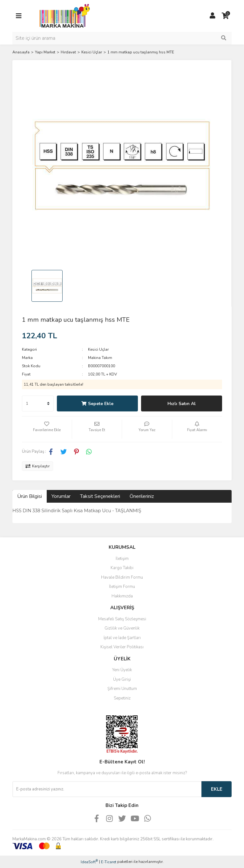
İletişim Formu (122, 587)
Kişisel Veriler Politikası (122, 647)
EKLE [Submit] (217, 789)
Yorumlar (61, 496)
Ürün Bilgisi (30, 496)
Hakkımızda (122, 596)
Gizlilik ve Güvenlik (122, 628)
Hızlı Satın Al (182, 404)
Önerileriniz (142, 496)
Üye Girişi (122, 679)
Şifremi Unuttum (122, 689)
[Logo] (63, 16)
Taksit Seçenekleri (100, 496)
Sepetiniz (122, 698)
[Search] (122, 38)
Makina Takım (100, 358)
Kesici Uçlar (98, 349)
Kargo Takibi (122, 568)
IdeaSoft (89, 862)
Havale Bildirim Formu (122, 577)
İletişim (122, 559)
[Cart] (225, 16)
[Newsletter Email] (107, 789)
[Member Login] (213, 16)
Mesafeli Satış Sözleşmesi (122, 619)
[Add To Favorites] (47, 429)
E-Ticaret (109, 862)
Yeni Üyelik (122, 670)
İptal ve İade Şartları (122, 638)
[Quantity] (38, 403)
